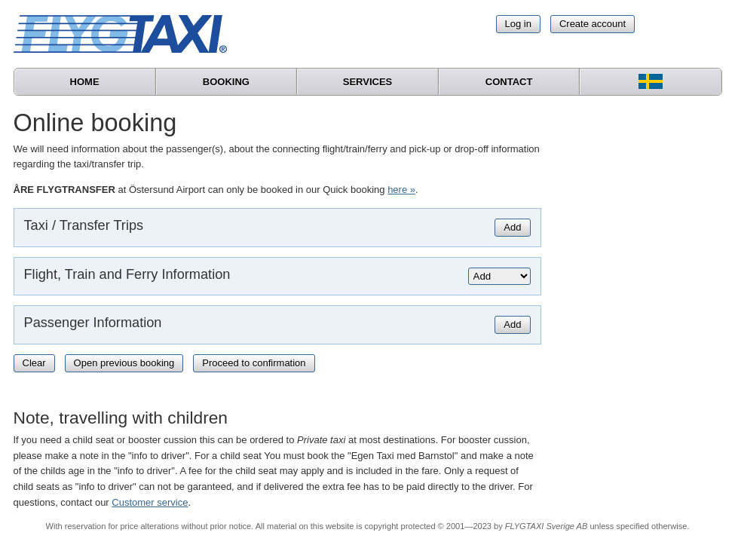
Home (85, 82)
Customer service (150, 502)
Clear (34, 363)
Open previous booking (124, 363)
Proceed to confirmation (254, 363)
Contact (509, 82)
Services (368, 82)
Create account (593, 24)
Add (512, 227)
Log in (518, 24)
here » (401, 190)
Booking (226, 82)
